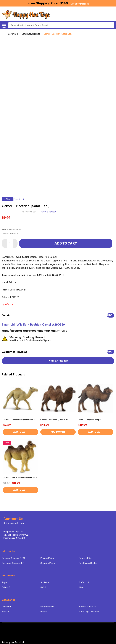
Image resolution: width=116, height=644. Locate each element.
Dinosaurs (7, 607)
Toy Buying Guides (88, 563)
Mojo (81, 588)
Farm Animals (47, 607)
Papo (4, 583)
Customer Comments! (13, 563)
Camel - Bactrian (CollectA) (54, 420)
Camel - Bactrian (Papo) (89, 420)
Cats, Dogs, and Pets (89, 612)
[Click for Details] (79, 4)
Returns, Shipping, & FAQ (14, 558)
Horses (44, 612)
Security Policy (48, 563)
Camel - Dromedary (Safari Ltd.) (19, 420)
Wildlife (5, 612)
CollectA (6, 588)
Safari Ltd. (84, 583)
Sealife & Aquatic (88, 607)
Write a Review (49, 212)
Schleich (45, 583)
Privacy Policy (47, 558)
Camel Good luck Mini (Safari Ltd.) (20, 478)
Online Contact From (14, 523)
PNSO (43, 588)
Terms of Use (86, 558)
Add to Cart (66, 243)
